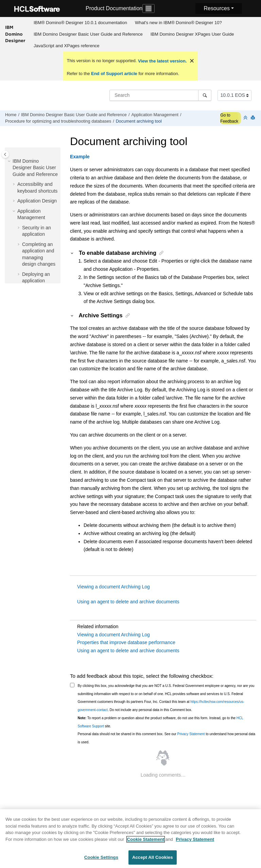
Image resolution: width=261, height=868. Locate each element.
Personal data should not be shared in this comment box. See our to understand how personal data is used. (167, 738)
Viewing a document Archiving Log (114, 587)
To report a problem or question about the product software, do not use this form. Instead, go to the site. (161, 722)
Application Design (37, 201)
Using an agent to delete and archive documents (128, 602)
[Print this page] (254, 118)
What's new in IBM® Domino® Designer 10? (178, 23)
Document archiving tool (139, 121)
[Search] (205, 95)
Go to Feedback (229, 118)
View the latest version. (162, 61)
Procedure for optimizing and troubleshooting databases (58, 121)
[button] (10, 161)
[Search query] (160, 95)
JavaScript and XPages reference (67, 46)
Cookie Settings (101, 861)
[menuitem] (80, 23)
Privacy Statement (191, 734)
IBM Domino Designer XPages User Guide (192, 34)
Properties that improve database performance (126, 642)
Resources (216, 8)
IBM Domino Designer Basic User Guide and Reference (88, 34)
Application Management (155, 115)
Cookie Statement (146, 843)
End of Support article (114, 74)
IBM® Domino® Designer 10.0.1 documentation (80, 23)
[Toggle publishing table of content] (5, 154)
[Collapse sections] (246, 118)
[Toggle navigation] (149, 8)
